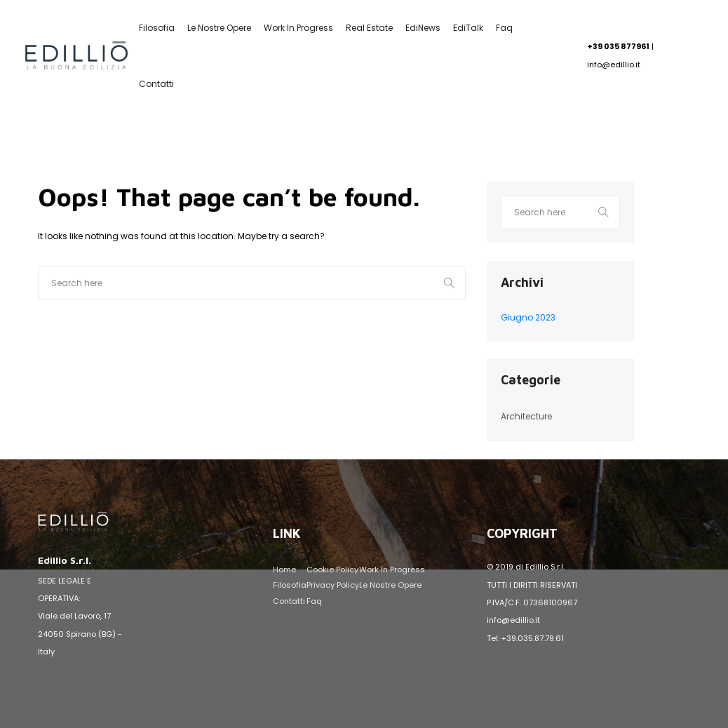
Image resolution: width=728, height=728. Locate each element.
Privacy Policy (333, 585)
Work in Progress (298, 28)
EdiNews (423, 28)
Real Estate (369, 28)
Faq (504, 28)
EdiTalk (468, 28)
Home (284, 569)
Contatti (156, 84)
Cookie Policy (332, 569)
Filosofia (157, 28)
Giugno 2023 (528, 317)
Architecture (526, 416)
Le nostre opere (219, 28)
